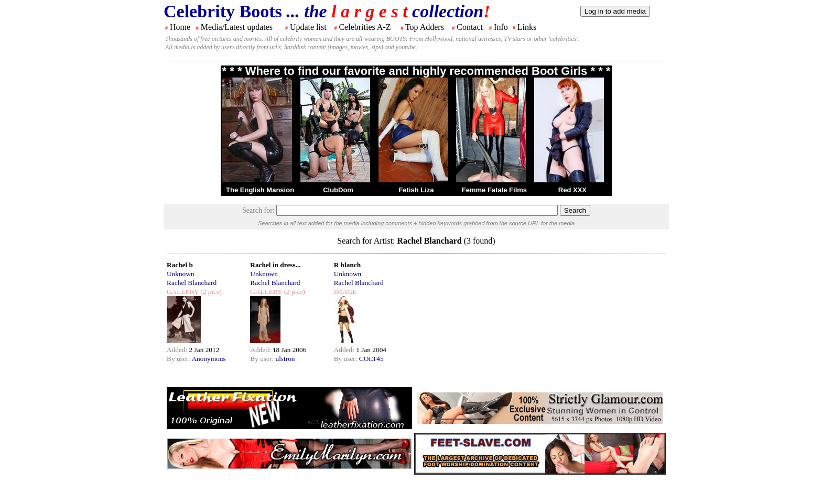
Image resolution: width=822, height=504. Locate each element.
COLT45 (371, 359)
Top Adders (425, 27)
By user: (179, 359)
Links (527, 27)
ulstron (285, 359)
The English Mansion (260, 190)
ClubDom (338, 190)
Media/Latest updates (237, 27)
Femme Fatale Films (494, 190)
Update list (308, 27)
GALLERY (183, 292)
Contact (470, 27)
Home (180, 27)
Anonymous (208, 359)
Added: (178, 350)
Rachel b (180, 265)
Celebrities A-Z (365, 27)
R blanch (347, 265)
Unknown (181, 274)
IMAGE (345, 292)
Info (501, 27)
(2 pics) (210, 292)
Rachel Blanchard (192, 283)
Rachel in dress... (275, 265)
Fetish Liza (416, 190)
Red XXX (572, 190)
